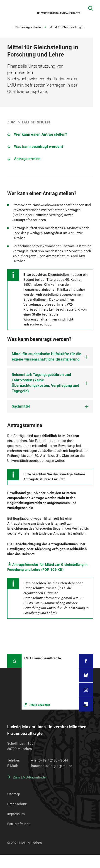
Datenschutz (17, 804)
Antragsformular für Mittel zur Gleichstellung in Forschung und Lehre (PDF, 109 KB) (47, 567)
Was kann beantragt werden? (39, 147)
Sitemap (14, 794)
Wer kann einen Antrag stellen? (41, 134)
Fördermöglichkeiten (29, 27)
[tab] (50, 357)
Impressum (16, 814)
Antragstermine (27, 159)
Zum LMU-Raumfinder (30, 777)
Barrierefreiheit (19, 824)
